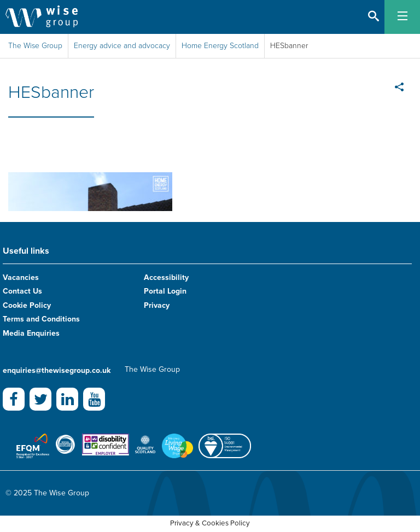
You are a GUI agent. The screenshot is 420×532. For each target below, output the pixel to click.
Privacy (157, 305)
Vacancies (21, 277)
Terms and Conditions (41, 319)
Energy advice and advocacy (122, 46)
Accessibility (166, 277)
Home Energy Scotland (220, 46)
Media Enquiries (31, 333)
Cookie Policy (27, 305)
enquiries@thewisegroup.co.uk (57, 370)
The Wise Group (35, 46)
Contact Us (22, 291)
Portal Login (165, 291)
